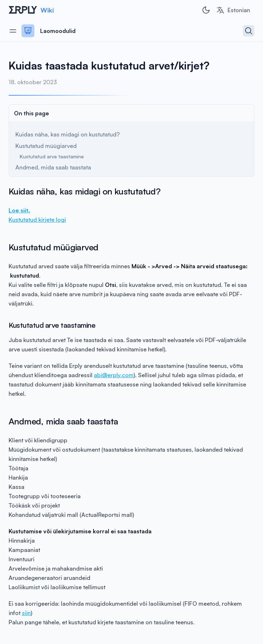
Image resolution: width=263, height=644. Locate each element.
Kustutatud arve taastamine (52, 156)
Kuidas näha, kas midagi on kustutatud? (68, 134)
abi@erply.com (114, 375)
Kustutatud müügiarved (46, 146)
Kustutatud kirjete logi (37, 220)
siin (26, 613)
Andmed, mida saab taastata (53, 167)
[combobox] (233, 10)
